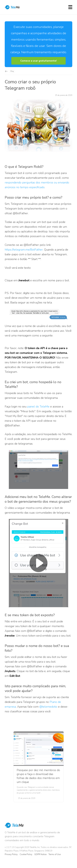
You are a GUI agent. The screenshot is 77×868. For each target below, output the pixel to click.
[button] (38, 61)
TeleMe (13, 8)
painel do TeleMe (38, 407)
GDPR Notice (40, 854)
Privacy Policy (11, 854)
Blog (12, 71)
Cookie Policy (26, 854)
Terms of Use (55, 854)
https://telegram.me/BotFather (24, 250)
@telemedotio (48, 707)
